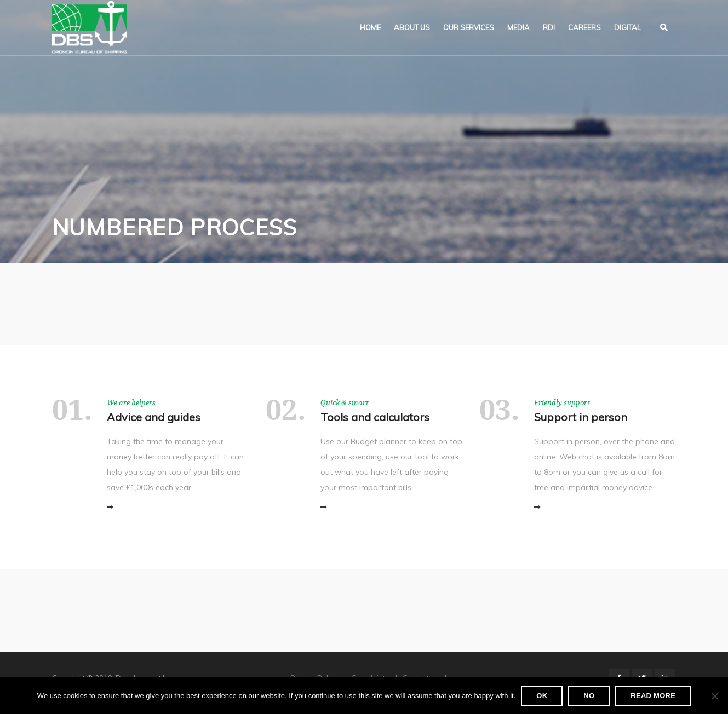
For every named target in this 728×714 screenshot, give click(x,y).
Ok (542, 696)
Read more (653, 696)
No (589, 696)
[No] (714, 696)
